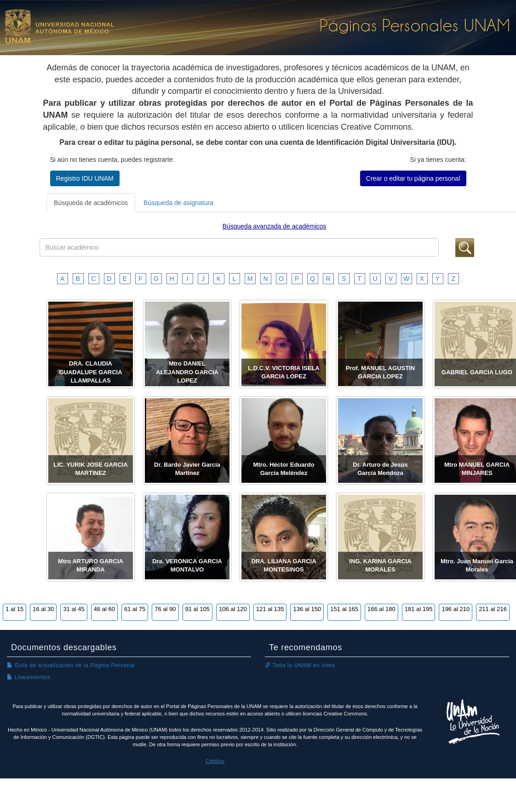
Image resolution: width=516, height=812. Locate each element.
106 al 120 (233, 609)
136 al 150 (307, 609)
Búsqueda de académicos (91, 203)
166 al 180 (381, 609)
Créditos (215, 761)
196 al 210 (456, 609)
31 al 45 (74, 609)
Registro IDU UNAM (85, 178)
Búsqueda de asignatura (178, 203)
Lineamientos (29, 677)
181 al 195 (419, 609)
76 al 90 (165, 609)
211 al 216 (493, 609)
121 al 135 (270, 609)
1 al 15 (14, 609)
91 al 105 (198, 609)
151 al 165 (344, 609)
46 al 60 (104, 609)
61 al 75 (135, 609)
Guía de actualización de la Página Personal (71, 665)
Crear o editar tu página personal (413, 178)
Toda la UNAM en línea (300, 665)
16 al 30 (43, 609)
